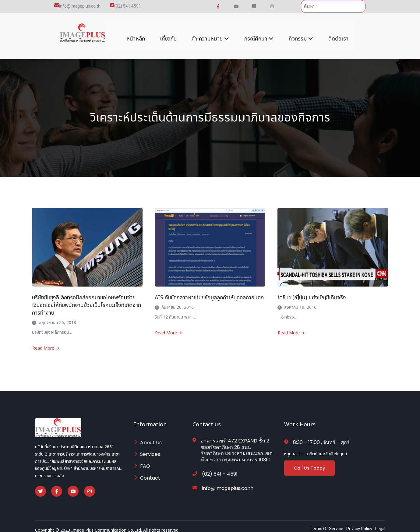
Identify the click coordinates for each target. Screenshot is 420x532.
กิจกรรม (301, 33)
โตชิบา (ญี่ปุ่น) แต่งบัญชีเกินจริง (312, 292)
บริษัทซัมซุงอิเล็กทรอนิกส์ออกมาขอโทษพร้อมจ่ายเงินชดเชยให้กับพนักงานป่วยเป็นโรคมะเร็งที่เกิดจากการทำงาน (87, 299)
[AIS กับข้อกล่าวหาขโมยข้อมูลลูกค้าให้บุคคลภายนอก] (210, 241)
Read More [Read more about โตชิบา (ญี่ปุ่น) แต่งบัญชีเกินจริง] (291, 327)
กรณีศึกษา (259, 33)
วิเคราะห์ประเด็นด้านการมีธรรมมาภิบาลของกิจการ (210, 112)
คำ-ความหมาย (211, 33)
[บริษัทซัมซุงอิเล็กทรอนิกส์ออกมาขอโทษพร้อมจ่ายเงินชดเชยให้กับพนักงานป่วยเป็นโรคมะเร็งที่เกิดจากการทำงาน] (87, 241)
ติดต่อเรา (339, 33)
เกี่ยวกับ (168, 33)
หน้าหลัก (135, 33)
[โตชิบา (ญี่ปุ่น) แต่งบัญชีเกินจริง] (333, 241)
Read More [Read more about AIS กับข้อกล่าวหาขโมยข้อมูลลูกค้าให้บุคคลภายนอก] (168, 327)
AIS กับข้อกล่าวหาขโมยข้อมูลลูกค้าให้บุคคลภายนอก (209, 292)
